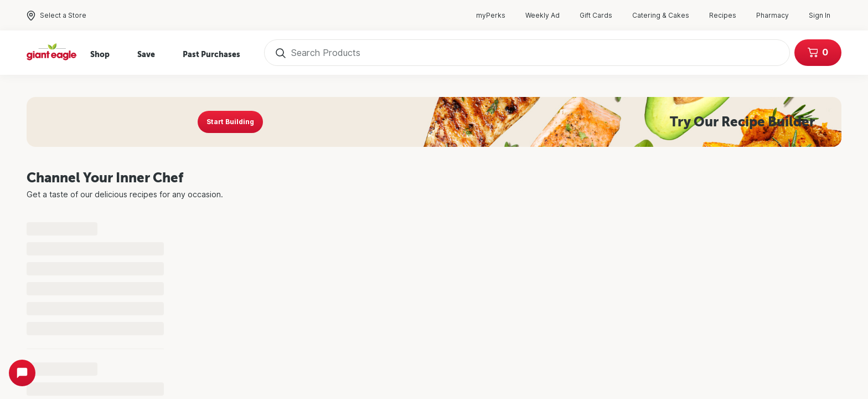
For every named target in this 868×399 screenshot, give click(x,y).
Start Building (230, 122)
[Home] (52, 53)
